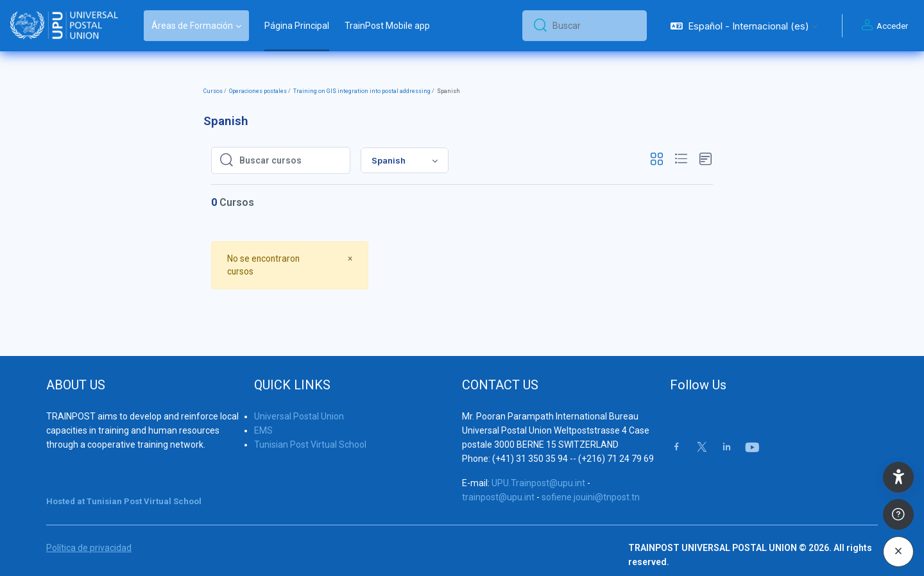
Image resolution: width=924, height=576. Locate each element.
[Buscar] (595, 26)
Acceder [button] (883, 26)
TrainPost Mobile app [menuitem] (387, 26)
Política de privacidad (89, 534)
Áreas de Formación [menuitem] (192, 26)
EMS (263, 417)
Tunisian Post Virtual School (310, 431)
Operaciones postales (258, 91)
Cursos (213, 91)
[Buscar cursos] (291, 160)
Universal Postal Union (299, 403)
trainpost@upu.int (498, 484)
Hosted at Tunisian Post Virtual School (124, 488)
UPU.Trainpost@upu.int (538, 470)
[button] (744, 26)
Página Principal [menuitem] (297, 26)
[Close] (350, 258)
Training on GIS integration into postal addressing (362, 91)
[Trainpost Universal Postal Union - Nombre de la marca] (64, 26)
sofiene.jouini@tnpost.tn (591, 484)
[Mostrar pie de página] (898, 514)
